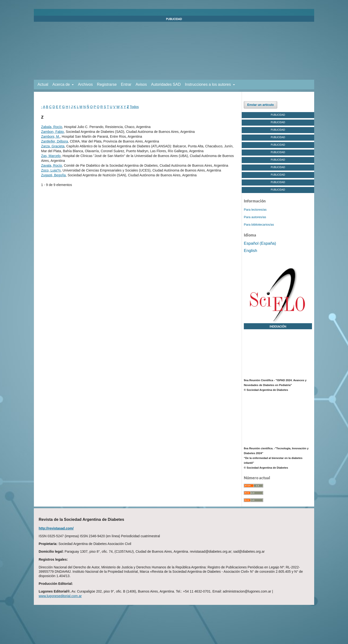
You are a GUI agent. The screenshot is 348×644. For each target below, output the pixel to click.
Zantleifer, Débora (54, 141)
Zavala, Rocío (51, 165)
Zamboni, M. (51, 136)
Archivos (85, 84)
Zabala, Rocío (52, 127)
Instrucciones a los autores (208, 84)
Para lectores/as (255, 210)
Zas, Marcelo (51, 156)
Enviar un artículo (261, 105)
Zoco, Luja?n (51, 170)
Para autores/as (255, 217)
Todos (134, 107)
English (250, 251)
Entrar (126, 84)
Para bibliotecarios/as (259, 225)
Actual (43, 84)
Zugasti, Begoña (53, 175)
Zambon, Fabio (52, 132)
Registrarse (107, 84)
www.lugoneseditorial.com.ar (60, 596)
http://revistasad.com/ (56, 528)
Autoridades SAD (166, 84)
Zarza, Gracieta (53, 146)
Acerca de (62, 84)
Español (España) (260, 243)
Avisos (141, 84)
